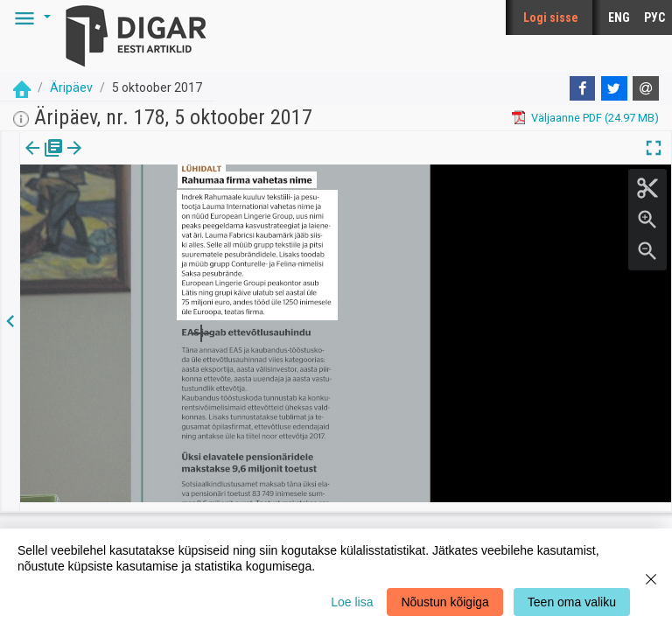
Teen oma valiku (572, 602)
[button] (30, 17)
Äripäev (71, 87)
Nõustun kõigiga (444, 602)
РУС (654, 17)
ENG (619, 17)
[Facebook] (583, 88)
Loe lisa (352, 602)
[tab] (44, 161)
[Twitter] (614, 88)
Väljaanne (44, 160)
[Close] (651, 579)
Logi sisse (551, 17)
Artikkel (122, 160)
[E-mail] (646, 88)
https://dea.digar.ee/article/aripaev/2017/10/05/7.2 (149, 208)
